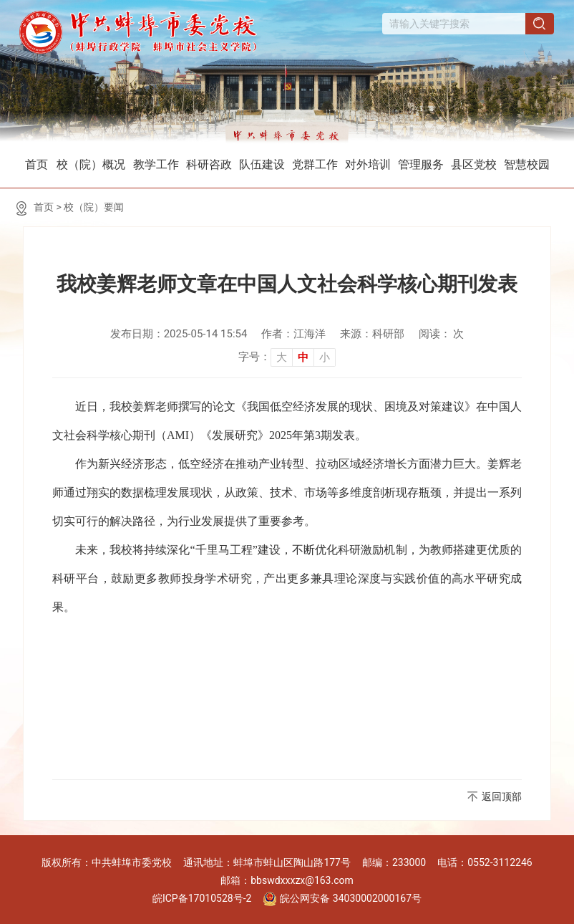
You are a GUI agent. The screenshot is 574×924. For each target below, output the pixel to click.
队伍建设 (262, 164)
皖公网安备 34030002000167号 (342, 899)
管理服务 (421, 164)
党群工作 (315, 164)
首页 (37, 164)
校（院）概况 (91, 164)
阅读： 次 (442, 334)
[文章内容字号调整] (287, 357)
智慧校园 (527, 164)
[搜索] (540, 25)
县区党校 (474, 164)
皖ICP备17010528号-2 (202, 898)
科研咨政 (209, 164)
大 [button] (282, 357)
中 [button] (303, 357)
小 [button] (325, 357)
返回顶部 (502, 797)
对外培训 (368, 164)
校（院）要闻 (94, 207)
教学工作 (156, 164)
